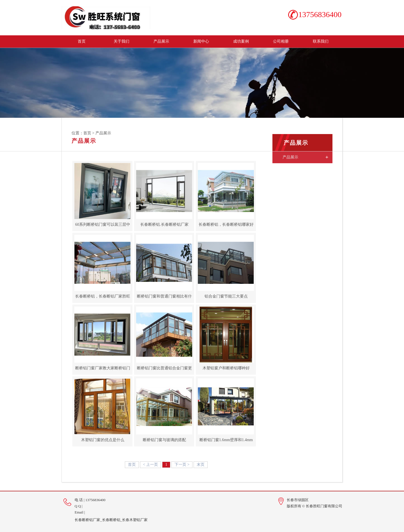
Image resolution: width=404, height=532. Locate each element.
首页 (82, 41)
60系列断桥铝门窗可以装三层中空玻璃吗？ (102, 226)
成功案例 (241, 41)
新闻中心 (201, 41)
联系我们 (321, 41)
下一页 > (182, 465)
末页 (201, 465)
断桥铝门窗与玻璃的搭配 (164, 440)
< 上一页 (151, 465)
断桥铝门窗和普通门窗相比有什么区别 (164, 298)
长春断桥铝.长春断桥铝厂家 (164, 224)
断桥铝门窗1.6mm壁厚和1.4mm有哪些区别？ (226, 442)
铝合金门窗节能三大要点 (226, 296)
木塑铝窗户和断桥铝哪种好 (226, 368)
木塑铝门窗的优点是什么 (102, 440)
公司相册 (281, 41)
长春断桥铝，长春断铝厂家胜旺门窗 (102, 298)
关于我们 (121, 41)
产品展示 (161, 41)
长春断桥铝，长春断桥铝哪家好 (226, 224)
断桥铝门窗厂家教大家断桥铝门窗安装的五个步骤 (102, 370)
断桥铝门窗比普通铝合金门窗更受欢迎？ (164, 370)
